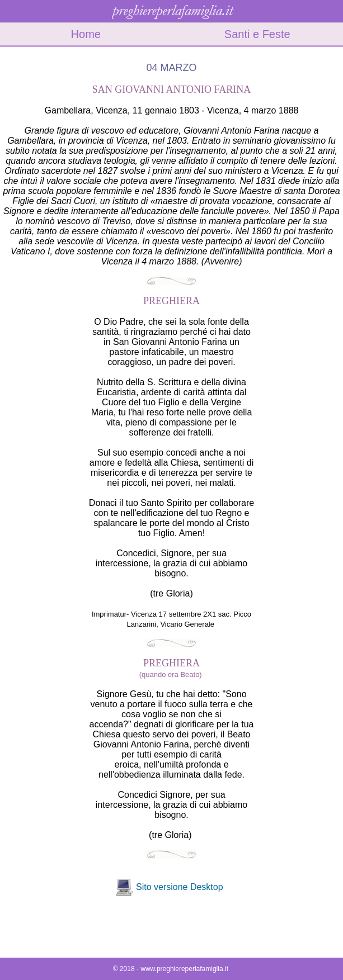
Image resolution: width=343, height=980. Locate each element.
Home (86, 34)
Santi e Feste (257, 34)
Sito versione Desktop (180, 887)
